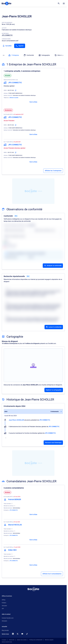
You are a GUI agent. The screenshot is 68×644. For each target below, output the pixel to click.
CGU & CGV (12, 640)
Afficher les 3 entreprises (53, 171)
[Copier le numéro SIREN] (16, 90)
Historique (59, 55)
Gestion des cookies (22, 640)
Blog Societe (5, 630)
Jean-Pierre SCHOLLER (16, 420)
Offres (4, 600)
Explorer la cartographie (54, 390)
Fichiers (4, 603)
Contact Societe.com (8, 618)
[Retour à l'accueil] (33, 589)
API (3, 609)
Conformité (29, 55)
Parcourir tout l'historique (53, 443)
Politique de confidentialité (36, 640)
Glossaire (4, 621)
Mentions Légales (49, 640)
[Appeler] (20, 46)
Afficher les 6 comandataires (52, 574)
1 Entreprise (14, 55)
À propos (4, 640)
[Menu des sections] (4, 55)
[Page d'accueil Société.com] (6, 3)
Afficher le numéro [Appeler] (14, 98)
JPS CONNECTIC (7, 35)
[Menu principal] (64, 3)
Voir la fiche (33, 102)
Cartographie (44, 55)
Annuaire (4, 606)
